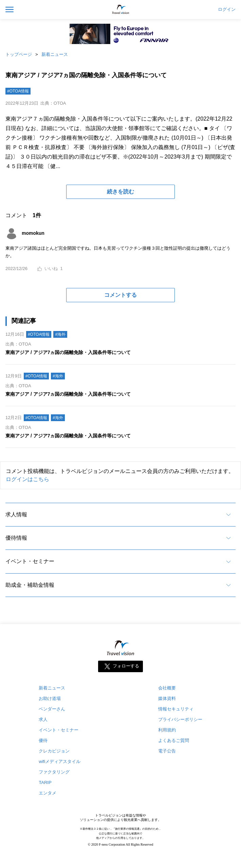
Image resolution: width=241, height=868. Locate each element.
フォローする (126, 666)
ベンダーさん (52, 709)
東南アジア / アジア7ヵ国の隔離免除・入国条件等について (68, 352)
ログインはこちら (27, 479)
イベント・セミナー (30, 561)
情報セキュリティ (176, 709)
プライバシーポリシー (180, 719)
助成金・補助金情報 (30, 585)
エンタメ (48, 793)
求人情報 (16, 514)
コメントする (120, 295)
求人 (43, 719)
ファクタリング (54, 772)
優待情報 (16, 538)
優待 (43, 740)
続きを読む (120, 192)
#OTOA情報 (18, 91)
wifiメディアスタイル (60, 761)
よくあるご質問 (174, 740)
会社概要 (167, 688)
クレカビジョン (54, 751)
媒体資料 (167, 698)
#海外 (60, 334)
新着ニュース (55, 54)
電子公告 (167, 751)
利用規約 (167, 730)
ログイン (227, 9)
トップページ (19, 54)
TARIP (45, 782)
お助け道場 (50, 698)
